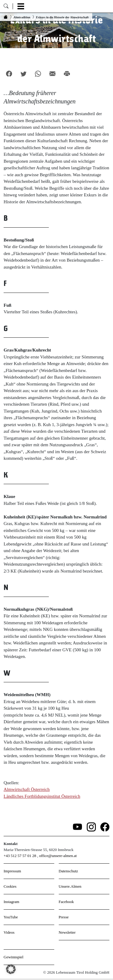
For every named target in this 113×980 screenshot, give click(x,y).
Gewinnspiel (14, 957)
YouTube (11, 917)
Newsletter (67, 932)
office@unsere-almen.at (58, 856)
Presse (64, 917)
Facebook (66, 902)
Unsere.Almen (70, 886)
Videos (9, 932)
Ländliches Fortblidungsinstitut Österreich (42, 796)
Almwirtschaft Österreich (27, 789)
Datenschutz (68, 871)
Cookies (10, 886)
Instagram (11, 902)
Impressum (12, 871)
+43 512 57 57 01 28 (20, 856)
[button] (11, 969)
